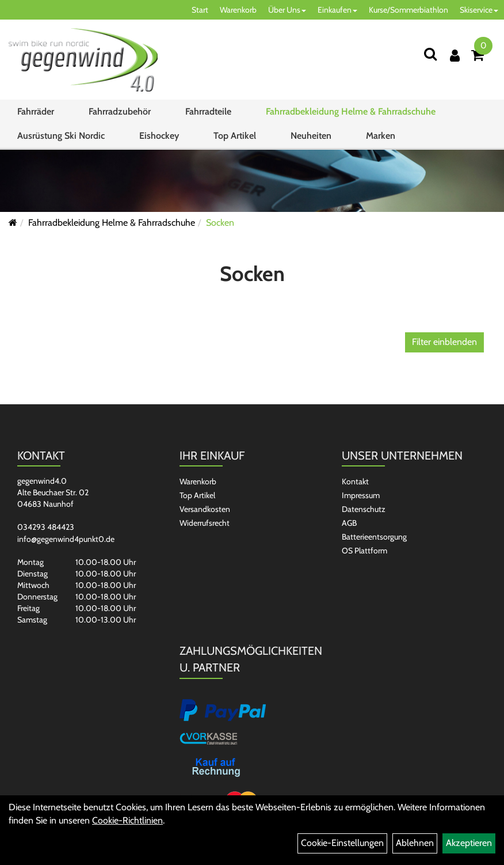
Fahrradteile (208, 111)
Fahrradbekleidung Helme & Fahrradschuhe (351, 111)
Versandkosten (205, 509)
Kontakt (355, 481)
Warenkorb (238, 10)
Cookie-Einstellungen (342, 843)
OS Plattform (364, 551)
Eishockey (159, 136)
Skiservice (479, 10)
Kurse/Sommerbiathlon (408, 10)
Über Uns (287, 10)
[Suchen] (430, 54)
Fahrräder (36, 111)
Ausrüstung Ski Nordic (61, 136)
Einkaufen (337, 10)
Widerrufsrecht (205, 523)
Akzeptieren (469, 843)
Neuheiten (311, 136)
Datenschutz (364, 509)
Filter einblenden (444, 342)
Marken (381, 136)
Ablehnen (415, 843)
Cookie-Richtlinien (127, 820)
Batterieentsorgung (374, 537)
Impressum (361, 495)
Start (200, 10)
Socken (220, 223)
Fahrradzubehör (120, 111)
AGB (349, 523)
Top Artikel (235, 136)
